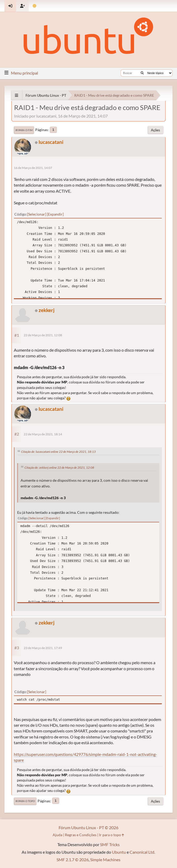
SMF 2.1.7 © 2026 (73, 860)
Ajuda (57, 835)
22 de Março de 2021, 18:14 (43, 434)
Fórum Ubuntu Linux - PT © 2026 (88, 827)
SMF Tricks (110, 844)
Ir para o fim (24, 130)
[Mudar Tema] (35, 6)
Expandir (55, 214)
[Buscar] (142, 73)
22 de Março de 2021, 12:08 (43, 335)
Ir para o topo (25, 801)
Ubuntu (119, 852)
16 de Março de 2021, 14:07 (33, 168)
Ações (155, 130)
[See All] (17, 95)
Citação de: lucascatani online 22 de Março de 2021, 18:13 (58, 452)
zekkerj (47, 310)
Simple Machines (105, 860)
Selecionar (37, 214)
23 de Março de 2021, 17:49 (43, 648)
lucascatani (51, 142)
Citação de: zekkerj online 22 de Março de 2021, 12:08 (59, 467)
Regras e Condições (81, 835)
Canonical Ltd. (142, 852)
